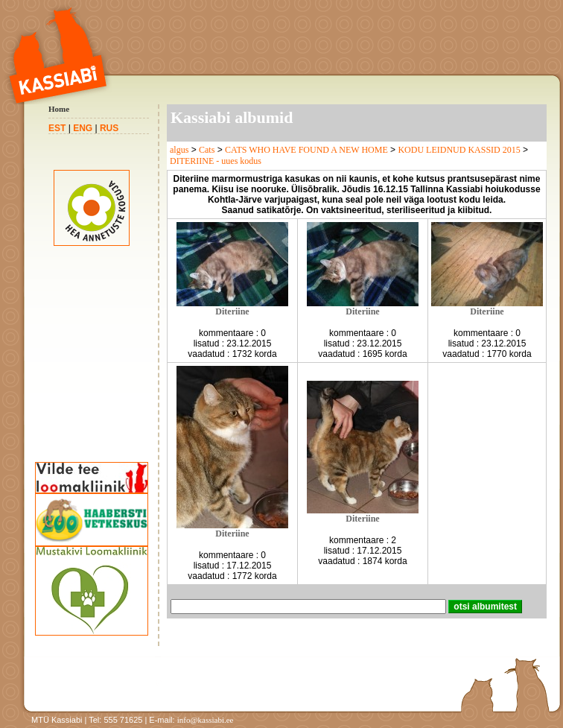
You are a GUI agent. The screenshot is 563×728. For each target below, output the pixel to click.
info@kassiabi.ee (206, 720)
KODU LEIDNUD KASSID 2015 (459, 150)
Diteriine (232, 311)
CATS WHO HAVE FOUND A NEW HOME (306, 150)
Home (59, 109)
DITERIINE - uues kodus (216, 161)
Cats (207, 150)
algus (179, 150)
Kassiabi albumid (232, 117)
